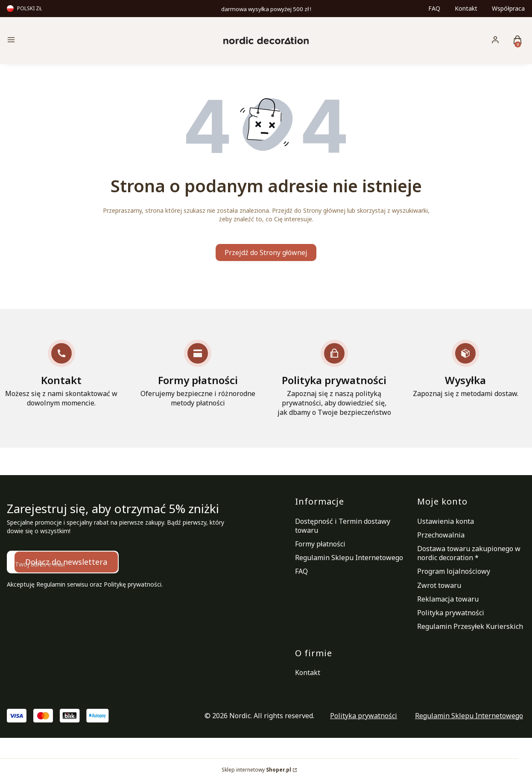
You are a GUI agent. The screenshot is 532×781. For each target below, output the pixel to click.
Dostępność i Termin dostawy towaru (343, 526)
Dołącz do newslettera (66, 562)
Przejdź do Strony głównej (266, 253)
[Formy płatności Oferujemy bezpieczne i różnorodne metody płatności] (198, 374)
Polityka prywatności (451, 613)
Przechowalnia (441, 535)
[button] (68, 41)
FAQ (434, 8)
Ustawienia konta (446, 521)
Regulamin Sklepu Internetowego (349, 558)
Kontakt (466, 8)
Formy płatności (320, 544)
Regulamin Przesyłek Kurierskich (470, 626)
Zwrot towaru (439, 585)
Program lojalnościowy (454, 571)
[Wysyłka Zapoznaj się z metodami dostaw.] (466, 369)
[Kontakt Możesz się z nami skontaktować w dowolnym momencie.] (61, 374)
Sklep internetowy (256, 770)
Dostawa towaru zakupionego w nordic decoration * (469, 553)
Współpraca (508, 8)
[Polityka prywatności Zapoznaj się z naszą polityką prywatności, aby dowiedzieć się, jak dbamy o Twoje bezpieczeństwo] (334, 378)
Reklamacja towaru (448, 599)
